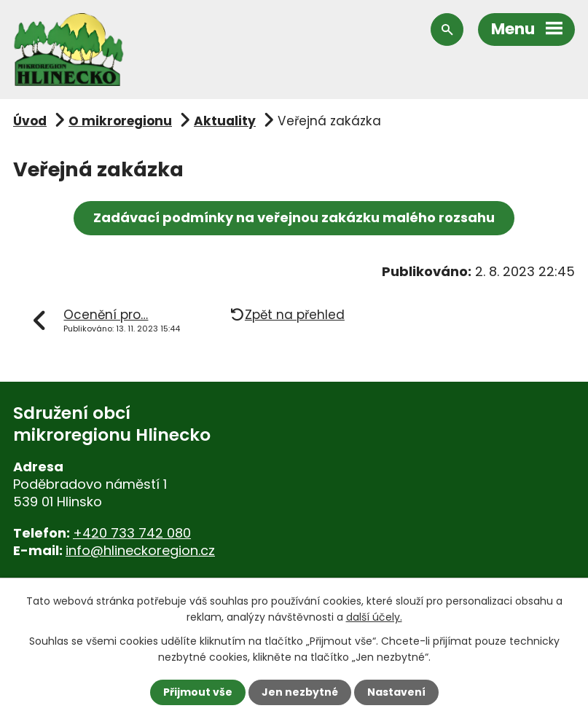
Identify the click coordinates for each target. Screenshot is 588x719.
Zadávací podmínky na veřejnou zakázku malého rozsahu (294, 217)
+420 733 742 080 (132, 533)
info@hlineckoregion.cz (140, 550)
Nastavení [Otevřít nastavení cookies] (396, 692)
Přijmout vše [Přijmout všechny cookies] (198, 692)
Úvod (30, 121)
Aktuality (225, 121)
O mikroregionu (120, 121)
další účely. (374, 617)
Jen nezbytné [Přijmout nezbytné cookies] (300, 692)
